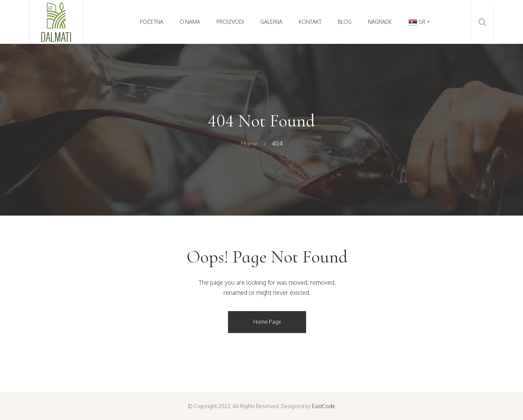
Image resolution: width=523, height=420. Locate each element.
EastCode (324, 406)
